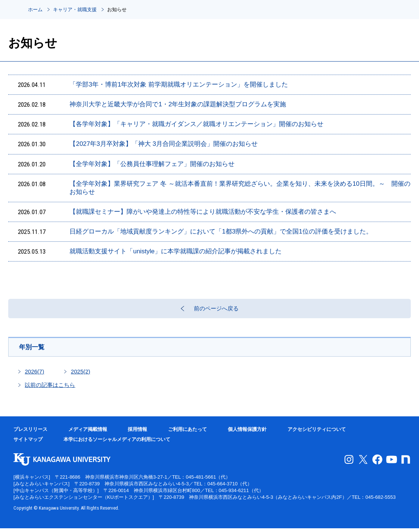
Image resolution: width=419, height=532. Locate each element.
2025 (81, 375)
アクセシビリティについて (317, 433)
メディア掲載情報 (88, 433)
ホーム (35, 10)
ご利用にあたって (187, 433)
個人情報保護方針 (247, 433)
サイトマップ (28, 443)
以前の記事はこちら (50, 389)
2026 (34, 375)
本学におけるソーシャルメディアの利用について (117, 443)
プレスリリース (30, 433)
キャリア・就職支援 (75, 10)
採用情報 (137, 433)
